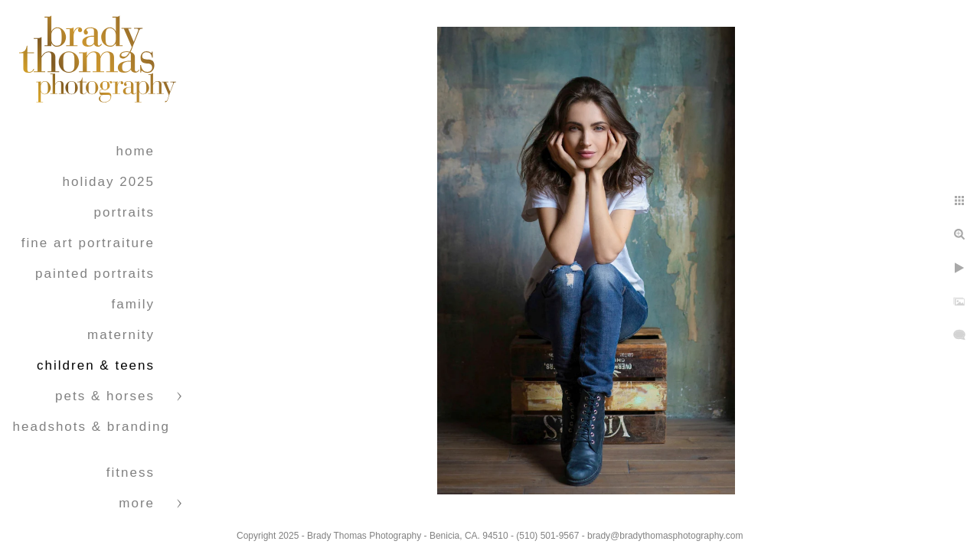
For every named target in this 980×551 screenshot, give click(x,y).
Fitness (131, 473)
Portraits (124, 212)
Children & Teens (96, 365)
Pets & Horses (105, 396)
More (137, 503)
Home (135, 151)
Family (133, 304)
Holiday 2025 (109, 182)
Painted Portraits (95, 274)
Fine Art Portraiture (88, 243)
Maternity (121, 335)
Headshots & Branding (91, 427)
